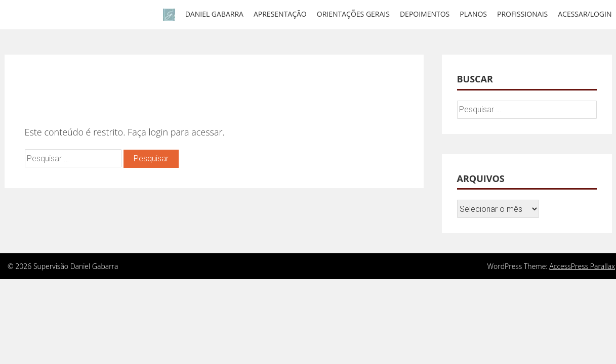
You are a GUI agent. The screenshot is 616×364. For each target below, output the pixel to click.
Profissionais (522, 14)
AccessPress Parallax (582, 266)
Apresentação (280, 14)
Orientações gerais (353, 14)
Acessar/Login (585, 14)
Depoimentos (425, 14)
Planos (473, 14)
